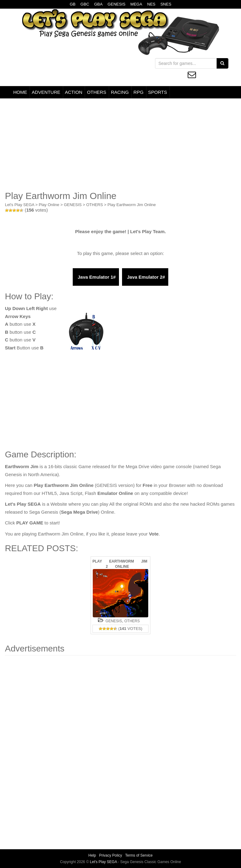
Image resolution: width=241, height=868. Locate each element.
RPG (139, 92)
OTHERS (97, 92)
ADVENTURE (46, 92)
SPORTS (158, 92)
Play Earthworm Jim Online (132, 205)
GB (73, 4)
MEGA (136, 4)
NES (151, 4)
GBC (85, 4)
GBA (98, 4)
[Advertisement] (120, 145)
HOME (20, 92)
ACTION (74, 92)
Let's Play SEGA (20, 205)
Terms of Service (139, 855)
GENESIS (116, 4)
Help (92, 855)
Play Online (49, 205)
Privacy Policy (110, 855)
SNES (166, 4)
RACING (120, 92)
